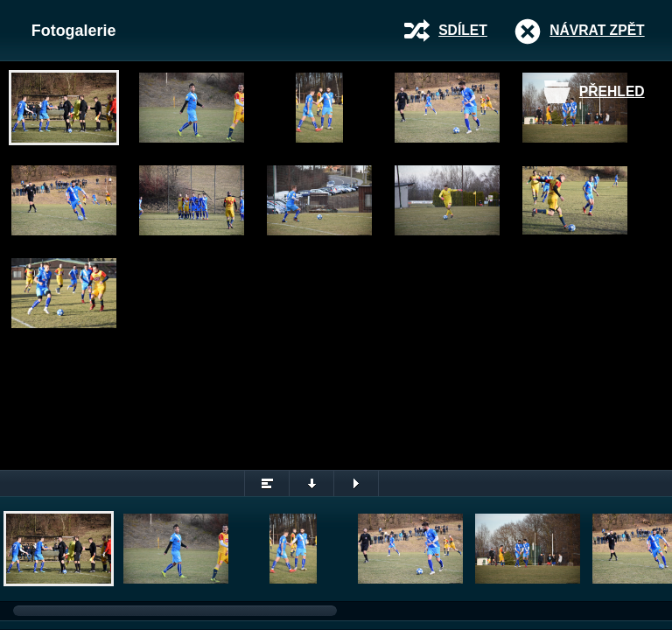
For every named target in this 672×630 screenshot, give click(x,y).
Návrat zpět (597, 30)
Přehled (612, 91)
